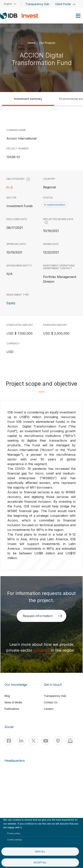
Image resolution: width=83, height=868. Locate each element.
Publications (12, 709)
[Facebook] (9, 741)
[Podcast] (58, 741)
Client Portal (65, 4)
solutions (42, 650)
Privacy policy (14, 833)
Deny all (40, 852)
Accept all (40, 863)
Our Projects (47, 43)
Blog (7, 696)
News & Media (13, 702)
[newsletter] (70, 741)
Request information (42, 616)
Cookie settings (15, 840)
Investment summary (28, 99)
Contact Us (51, 702)
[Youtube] (46, 741)
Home (31, 43)
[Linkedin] (21, 741)
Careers (49, 709)
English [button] (8, 4)
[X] (33, 741)
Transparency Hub (37, 4)
